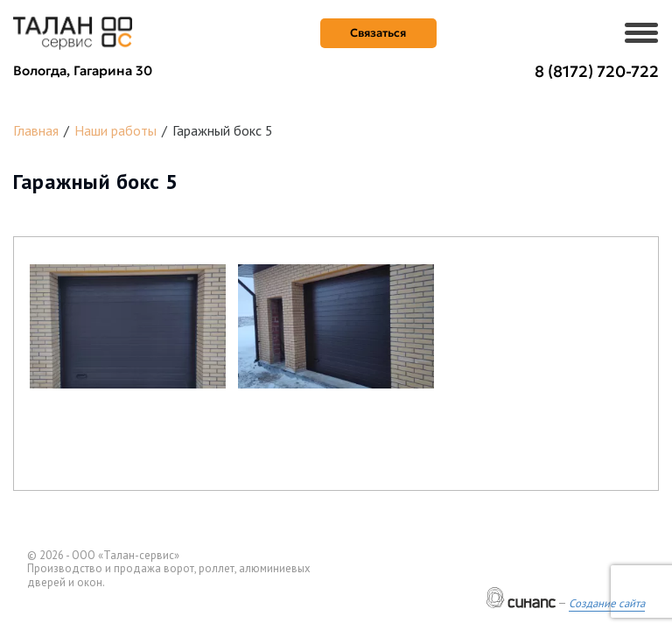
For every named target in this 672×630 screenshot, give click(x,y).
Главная (36, 130)
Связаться (378, 33)
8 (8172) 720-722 (597, 71)
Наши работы (115, 130)
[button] (128, 326)
